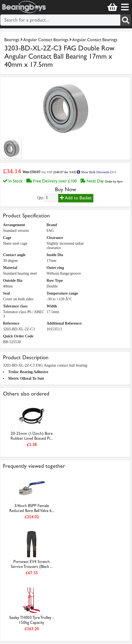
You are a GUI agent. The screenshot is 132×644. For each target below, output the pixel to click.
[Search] (126, 20)
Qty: (41, 198)
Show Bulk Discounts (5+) (96, 172)
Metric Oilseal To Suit (26, 378)
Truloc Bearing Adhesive (28, 372)
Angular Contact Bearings (46, 40)
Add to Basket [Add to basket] (76, 198)
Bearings (12, 40)
